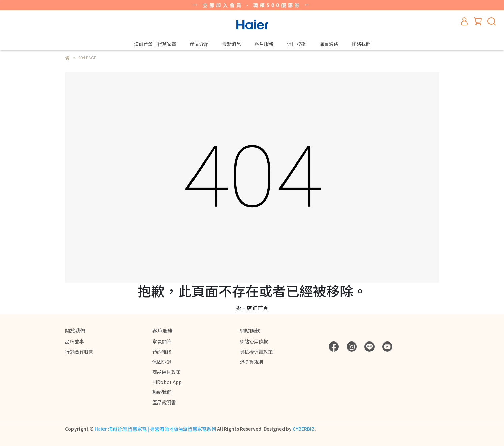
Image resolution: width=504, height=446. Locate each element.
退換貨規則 (251, 362)
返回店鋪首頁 (252, 308)
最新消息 (232, 44)
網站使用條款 (254, 341)
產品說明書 (164, 402)
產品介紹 (199, 44)
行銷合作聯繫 (79, 352)
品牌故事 (75, 341)
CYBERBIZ (304, 429)
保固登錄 (296, 44)
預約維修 (162, 352)
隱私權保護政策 (256, 352)
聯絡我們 (361, 44)
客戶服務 (264, 44)
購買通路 (329, 44)
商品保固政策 (167, 372)
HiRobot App (167, 382)
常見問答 (162, 341)
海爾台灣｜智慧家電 (155, 44)
